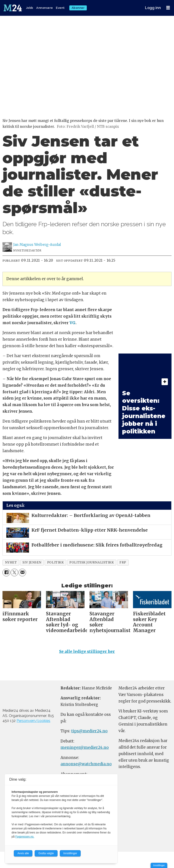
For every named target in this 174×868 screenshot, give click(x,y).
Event (60, 8)
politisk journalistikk (92, 562)
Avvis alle (23, 853)
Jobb (30, 8)
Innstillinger (159, 865)
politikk (55, 562)
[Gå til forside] (13, 8)
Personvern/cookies (33, 721)
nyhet (11, 562)
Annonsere (45, 8)
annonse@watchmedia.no (86, 764)
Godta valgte (46, 853)
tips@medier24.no (89, 731)
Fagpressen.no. (25, 837)
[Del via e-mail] (22, 572)
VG (72, 323)
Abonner (78, 8)
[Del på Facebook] (6, 572)
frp (123, 562)
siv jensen (32, 562)
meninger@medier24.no (85, 747)
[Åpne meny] (168, 8)
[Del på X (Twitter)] (14, 572)
